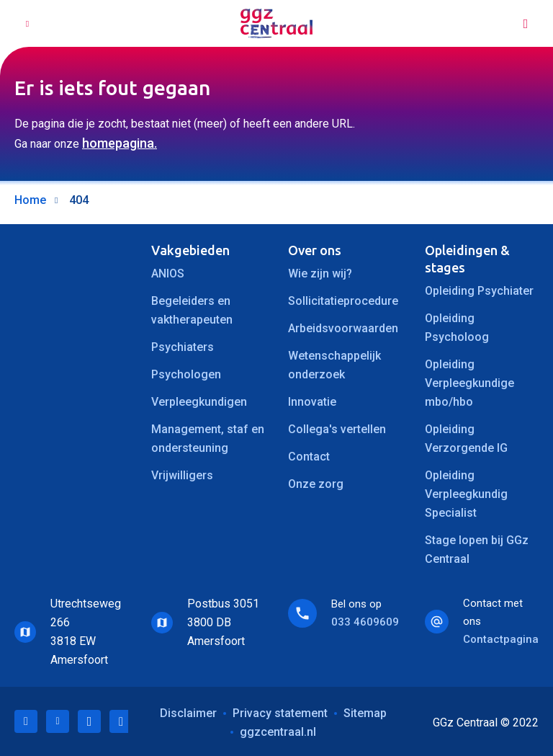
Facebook (89, 721)
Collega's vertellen (337, 429)
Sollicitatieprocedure (343, 301)
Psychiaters (183, 347)
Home (30, 200)
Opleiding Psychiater (479, 291)
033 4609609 (365, 622)
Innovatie (312, 402)
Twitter (58, 721)
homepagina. (120, 143)
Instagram (121, 721)
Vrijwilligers (182, 475)
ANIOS (168, 274)
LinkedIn (26, 721)
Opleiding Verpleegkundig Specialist (466, 494)
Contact (309, 457)
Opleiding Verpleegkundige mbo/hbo (469, 383)
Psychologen (186, 374)
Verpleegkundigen (199, 402)
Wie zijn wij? (320, 274)
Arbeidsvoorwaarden (343, 328)
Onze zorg (316, 484)
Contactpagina (501, 639)
